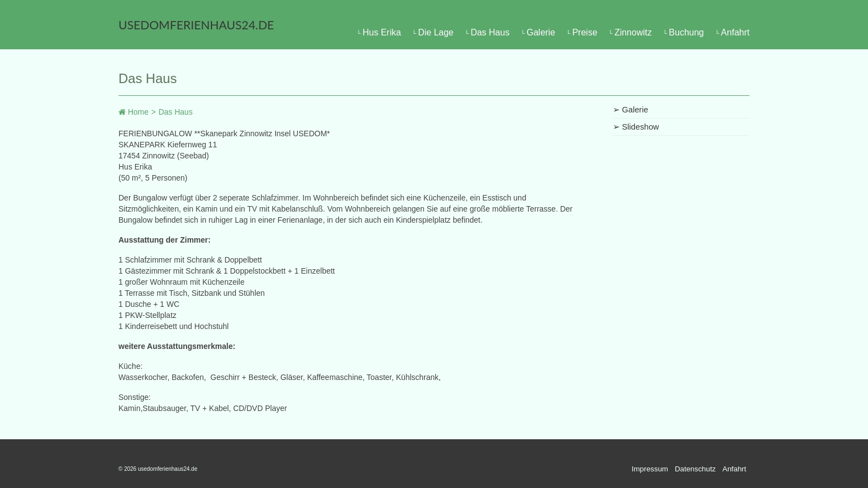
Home (133, 112)
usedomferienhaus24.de (196, 25)
